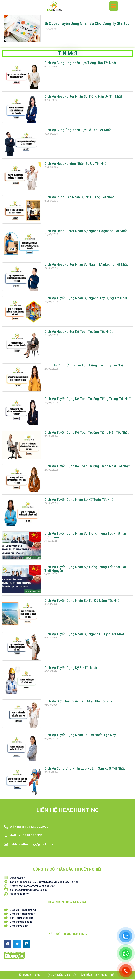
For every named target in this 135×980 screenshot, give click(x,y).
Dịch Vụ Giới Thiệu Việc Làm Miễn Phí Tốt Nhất (79, 702)
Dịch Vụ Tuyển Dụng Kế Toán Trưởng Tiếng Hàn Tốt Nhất (86, 433)
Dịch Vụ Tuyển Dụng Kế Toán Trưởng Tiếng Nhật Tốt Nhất (87, 467)
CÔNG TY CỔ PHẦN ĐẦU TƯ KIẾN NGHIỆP (68, 870)
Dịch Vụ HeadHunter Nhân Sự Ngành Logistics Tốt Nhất (86, 232)
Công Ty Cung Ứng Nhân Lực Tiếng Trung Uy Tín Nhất (84, 366)
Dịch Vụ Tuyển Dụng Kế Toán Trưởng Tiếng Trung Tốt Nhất (88, 400)
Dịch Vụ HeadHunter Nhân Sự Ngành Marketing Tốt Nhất (86, 265)
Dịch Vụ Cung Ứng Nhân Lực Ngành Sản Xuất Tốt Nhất (85, 769)
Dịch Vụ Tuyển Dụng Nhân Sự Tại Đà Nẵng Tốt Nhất (82, 601)
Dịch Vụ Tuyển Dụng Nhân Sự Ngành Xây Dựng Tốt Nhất (86, 299)
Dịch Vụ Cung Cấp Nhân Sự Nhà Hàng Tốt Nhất (79, 198)
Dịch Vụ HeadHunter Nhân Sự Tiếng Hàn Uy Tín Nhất (83, 97)
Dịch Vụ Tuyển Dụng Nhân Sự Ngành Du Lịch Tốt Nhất (84, 635)
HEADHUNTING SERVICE (67, 903)
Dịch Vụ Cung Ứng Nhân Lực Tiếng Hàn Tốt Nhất (80, 64)
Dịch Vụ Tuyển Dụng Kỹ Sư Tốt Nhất (71, 669)
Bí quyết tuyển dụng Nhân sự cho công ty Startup (87, 24)
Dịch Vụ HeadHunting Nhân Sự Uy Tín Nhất (76, 165)
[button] (114, 6)
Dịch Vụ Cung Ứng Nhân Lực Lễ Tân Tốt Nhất (78, 131)
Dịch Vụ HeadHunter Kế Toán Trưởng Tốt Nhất (78, 332)
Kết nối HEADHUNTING (68, 935)
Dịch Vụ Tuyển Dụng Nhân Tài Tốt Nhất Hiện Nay (80, 736)
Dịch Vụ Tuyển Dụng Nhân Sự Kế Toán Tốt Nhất (79, 501)
